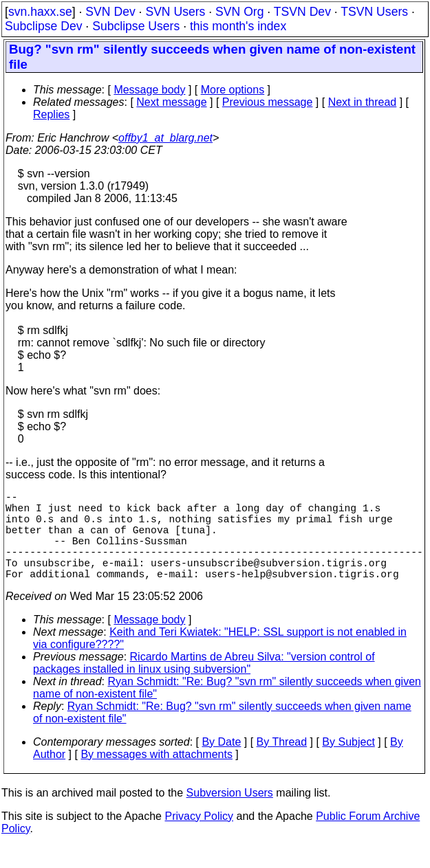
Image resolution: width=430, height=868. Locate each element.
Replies (51, 114)
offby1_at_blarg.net (165, 138)
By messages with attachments (157, 776)
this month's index (238, 26)
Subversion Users (230, 815)
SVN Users (175, 12)
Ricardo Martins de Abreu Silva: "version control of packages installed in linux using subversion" (204, 685)
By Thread (282, 764)
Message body (149, 90)
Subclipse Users (136, 26)
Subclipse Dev (43, 26)
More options (233, 90)
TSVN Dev (302, 12)
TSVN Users (374, 12)
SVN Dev (110, 12)
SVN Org (239, 12)
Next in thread (363, 102)
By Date (221, 764)
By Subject (348, 764)
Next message (171, 102)
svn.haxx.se (40, 12)
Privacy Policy (199, 838)
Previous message (268, 102)
